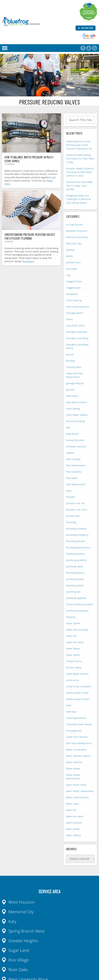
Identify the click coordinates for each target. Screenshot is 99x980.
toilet (69, 705)
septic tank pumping (77, 630)
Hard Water (72, 396)
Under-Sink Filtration (77, 737)
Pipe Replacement (76, 484)
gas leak (70, 390)
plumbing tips (73, 592)
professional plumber (77, 611)
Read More (28, 261)
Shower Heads (74, 667)
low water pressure (76, 446)
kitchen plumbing (75, 421)
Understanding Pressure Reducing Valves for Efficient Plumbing (30, 236)
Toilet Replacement (76, 718)
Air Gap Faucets (74, 225)
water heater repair (76, 785)
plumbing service (75, 579)
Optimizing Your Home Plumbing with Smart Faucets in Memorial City (79, 145)
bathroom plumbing (77, 237)
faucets (70, 354)
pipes (69, 491)
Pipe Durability (74, 472)
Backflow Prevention (77, 231)
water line (71, 810)
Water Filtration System (78, 756)
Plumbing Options (76, 554)
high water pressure (77, 402)
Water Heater (73, 769)
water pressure (74, 823)
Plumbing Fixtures (76, 541)
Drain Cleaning (74, 300)
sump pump (73, 680)
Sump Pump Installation (79, 686)
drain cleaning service (78, 307)
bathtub (70, 250)
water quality (73, 829)
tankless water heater (77, 693)
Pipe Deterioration (76, 465)
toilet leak (71, 712)
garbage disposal (75, 383)
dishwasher (72, 294)
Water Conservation (77, 750)
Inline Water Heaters (77, 415)
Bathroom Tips (74, 243)
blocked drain (73, 262)
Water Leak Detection (78, 797)
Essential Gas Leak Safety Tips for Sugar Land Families (79, 186)
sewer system (73, 655)
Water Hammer (74, 762)
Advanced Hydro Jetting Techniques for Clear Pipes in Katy (80, 159)
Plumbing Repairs (75, 573)
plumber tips (73, 516)
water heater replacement (80, 791)
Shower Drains (74, 661)
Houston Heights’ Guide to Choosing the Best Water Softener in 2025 (80, 172)
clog (68, 275)
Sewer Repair (73, 649)
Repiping (71, 617)
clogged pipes (73, 288)
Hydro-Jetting (73, 409)
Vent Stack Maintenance (79, 743)
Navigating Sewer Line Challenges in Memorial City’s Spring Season (78, 199)
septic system (73, 623)
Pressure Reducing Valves (80, 604)
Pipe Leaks (72, 478)
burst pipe (72, 269)
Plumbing (71, 522)
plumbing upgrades (76, 598)
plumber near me (75, 503)
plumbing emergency (77, 535)
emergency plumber (77, 332)
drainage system (75, 313)
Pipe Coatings (73, 459)
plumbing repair (75, 566)
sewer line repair (75, 642)
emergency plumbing (77, 338)
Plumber (71, 497)
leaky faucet (72, 434)
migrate (70, 453)
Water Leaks (73, 804)
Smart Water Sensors (77, 674)
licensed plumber (75, 440)
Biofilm (70, 256)
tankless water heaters (78, 699)
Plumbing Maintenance (78, 547)
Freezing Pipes (74, 367)
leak (68, 427)
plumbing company (76, 529)
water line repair (75, 816)
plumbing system (75, 585)
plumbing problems (76, 560)
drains (69, 319)
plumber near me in (77, 510)
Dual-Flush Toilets (75, 326)
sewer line (71, 636)
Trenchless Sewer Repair (79, 724)
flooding (70, 361)
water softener (74, 835)
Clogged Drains (74, 281)
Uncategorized (74, 731)
